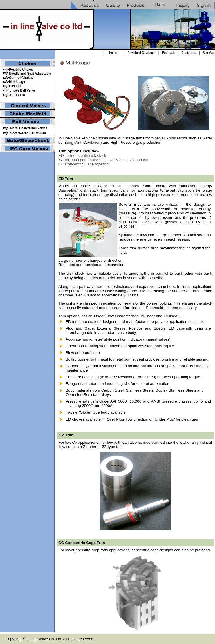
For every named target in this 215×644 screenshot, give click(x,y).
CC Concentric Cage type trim (84, 164)
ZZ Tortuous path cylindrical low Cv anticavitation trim (104, 160)
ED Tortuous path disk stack (82, 155)
